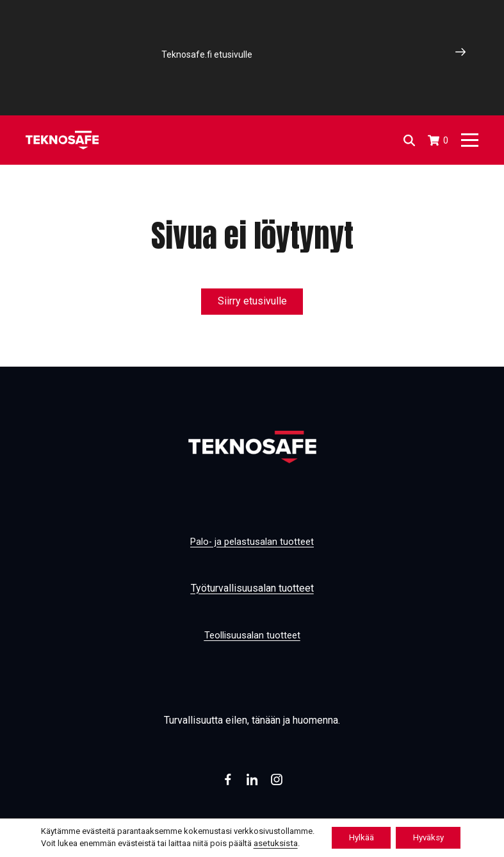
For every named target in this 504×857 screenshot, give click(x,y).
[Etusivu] (62, 140)
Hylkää (358, 837)
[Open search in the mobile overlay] (409, 140)
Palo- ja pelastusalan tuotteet (252, 541)
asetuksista (268, 843)
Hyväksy (432, 837)
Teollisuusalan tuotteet (252, 635)
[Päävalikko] (470, 140)
